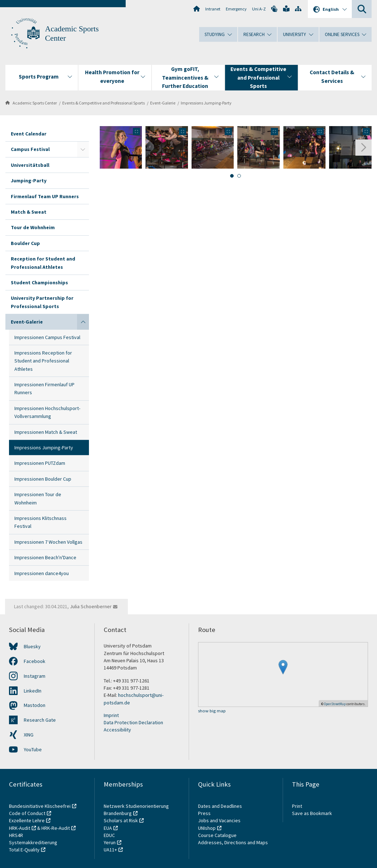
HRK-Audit (20, 828)
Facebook (35, 661)
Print (297, 806)
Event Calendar (29, 134)
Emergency (236, 9)
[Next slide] (363, 148)
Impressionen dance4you (42, 573)
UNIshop (207, 828)
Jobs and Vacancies (219, 820)
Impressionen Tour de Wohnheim (38, 498)
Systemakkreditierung (33, 842)
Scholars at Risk (121, 820)
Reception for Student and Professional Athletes (43, 263)
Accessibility (117, 730)
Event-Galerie (163, 103)
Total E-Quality (24, 850)
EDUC (109, 835)
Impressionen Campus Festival (47, 337)
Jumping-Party (29, 181)
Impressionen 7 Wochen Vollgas (48, 542)
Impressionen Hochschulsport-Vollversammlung (47, 412)
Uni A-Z (259, 9)
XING (29, 735)
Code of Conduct (27, 813)
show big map (212, 711)
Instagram (35, 676)
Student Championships (39, 282)
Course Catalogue (217, 835)
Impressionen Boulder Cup (43, 479)
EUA (108, 828)
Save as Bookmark (312, 813)
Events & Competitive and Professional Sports (104, 103)
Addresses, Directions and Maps (233, 842)
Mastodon (35, 705)
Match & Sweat (29, 212)
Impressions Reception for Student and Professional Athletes (43, 361)
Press (204, 813)
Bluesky (32, 646)
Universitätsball (30, 165)
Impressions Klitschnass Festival (41, 522)
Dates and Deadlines (220, 806)
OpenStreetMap (335, 704)
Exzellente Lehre (27, 820)
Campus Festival (30, 149)
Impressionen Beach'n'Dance (45, 557)
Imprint (111, 715)
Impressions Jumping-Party (206, 103)
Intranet (213, 9)
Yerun (110, 842)
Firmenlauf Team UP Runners (45, 196)
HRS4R (16, 835)
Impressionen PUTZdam (40, 463)
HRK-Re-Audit (56, 828)
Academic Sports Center (35, 103)
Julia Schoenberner (91, 606)
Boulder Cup (25, 243)
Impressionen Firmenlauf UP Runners (44, 388)
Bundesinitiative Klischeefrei (40, 806)
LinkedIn (33, 691)
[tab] (232, 176)
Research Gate (40, 720)
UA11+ (110, 850)
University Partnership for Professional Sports (42, 302)
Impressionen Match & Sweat (46, 432)
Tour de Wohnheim (33, 227)
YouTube (33, 749)
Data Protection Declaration (133, 722)
